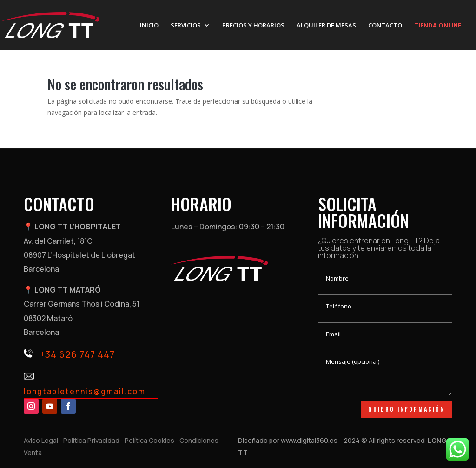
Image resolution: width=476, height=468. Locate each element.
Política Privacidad (91, 440)
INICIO (149, 26)
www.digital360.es (309, 440)
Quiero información (407, 410)
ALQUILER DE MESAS (326, 26)
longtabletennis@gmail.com (85, 391)
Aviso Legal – (43, 440)
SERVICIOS (186, 26)
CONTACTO (385, 26)
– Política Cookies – (149, 440)
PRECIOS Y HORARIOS (253, 26)
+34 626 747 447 (77, 354)
